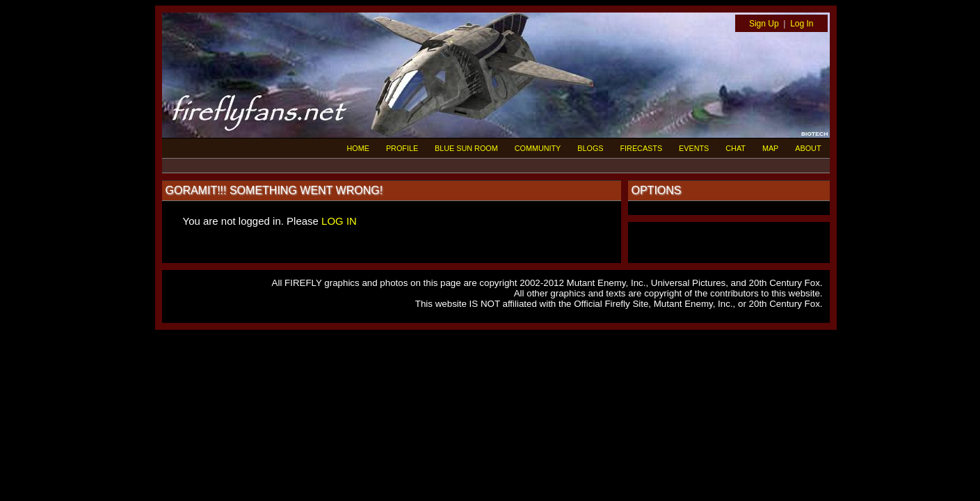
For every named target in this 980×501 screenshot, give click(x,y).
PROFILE (402, 148)
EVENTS (694, 148)
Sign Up (764, 24)
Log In (802, 24)
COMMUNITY (538, 148)
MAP (770, 148)
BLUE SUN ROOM (466, 148)
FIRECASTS (642, 148)
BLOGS (590, 148)
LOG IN (339, 221)
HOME (358, 148)
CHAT (736, 148)
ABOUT (808, 148)
